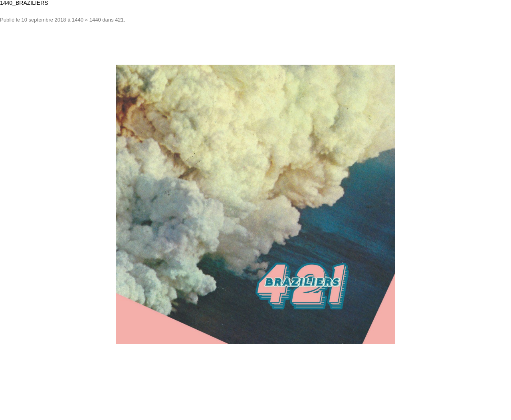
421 (119, 20)
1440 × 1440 (86, 20)
